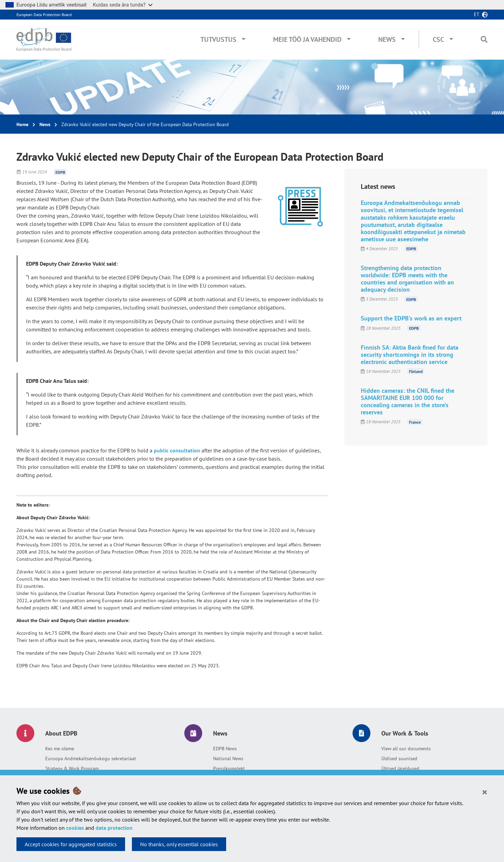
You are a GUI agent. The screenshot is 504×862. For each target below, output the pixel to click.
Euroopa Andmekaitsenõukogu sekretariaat (91, 758)
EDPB (60, 172)
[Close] (485, 792)
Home (22, 124)
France (415, 422)
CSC (438, 39)
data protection (114, 828)
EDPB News (225, 749)
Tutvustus (218, 39)
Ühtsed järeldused (400, 768)
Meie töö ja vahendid (307, 39)
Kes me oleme (60, 749)
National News (228, 758)
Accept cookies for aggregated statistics (71, 844)
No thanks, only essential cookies (179, 844)
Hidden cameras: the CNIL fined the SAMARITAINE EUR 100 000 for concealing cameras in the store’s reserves (408, 401)
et (477, 14)
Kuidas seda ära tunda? (123, 5)
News (387, 39)
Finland (416, 371)
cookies (75, 828)
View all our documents (406, 749)
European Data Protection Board (44, 15)
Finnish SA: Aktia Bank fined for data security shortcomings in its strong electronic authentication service (410, 355)
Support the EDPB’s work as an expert (411, 318)
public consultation (177, 450)
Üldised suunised (399, 758)
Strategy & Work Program (72, 768)
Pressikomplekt (229, 768)
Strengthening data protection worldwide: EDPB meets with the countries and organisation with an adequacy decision (407, 279)
